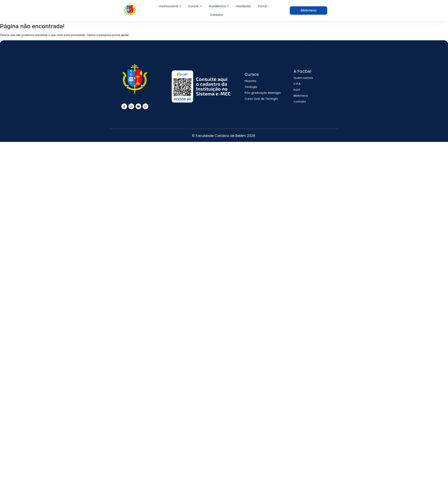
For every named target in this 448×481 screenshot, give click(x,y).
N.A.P (297, 90)
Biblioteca (301, 96)
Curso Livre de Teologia (261, 99)
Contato (300, 101)
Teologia (251, 87)
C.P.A (297, 84)
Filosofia (250, 81)
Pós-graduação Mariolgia (263, 93)
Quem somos (303, 78)
